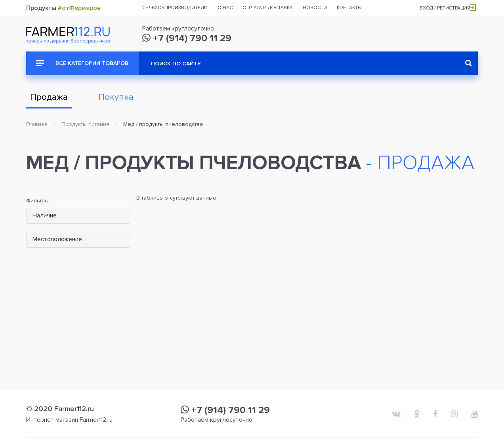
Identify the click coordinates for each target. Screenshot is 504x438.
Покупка (116, 97)
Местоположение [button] (57, 239)
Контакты (349, 8)
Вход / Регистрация (448, 8)
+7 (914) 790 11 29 (187, 38)
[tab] (78, 216)
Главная (37, 124)
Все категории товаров (82, 63)
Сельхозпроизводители (175, 8)
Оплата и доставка (268, 8)
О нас (225, 8)
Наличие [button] (45, 215)
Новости (315, 8)
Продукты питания (85, 124)
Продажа (49, 97)
